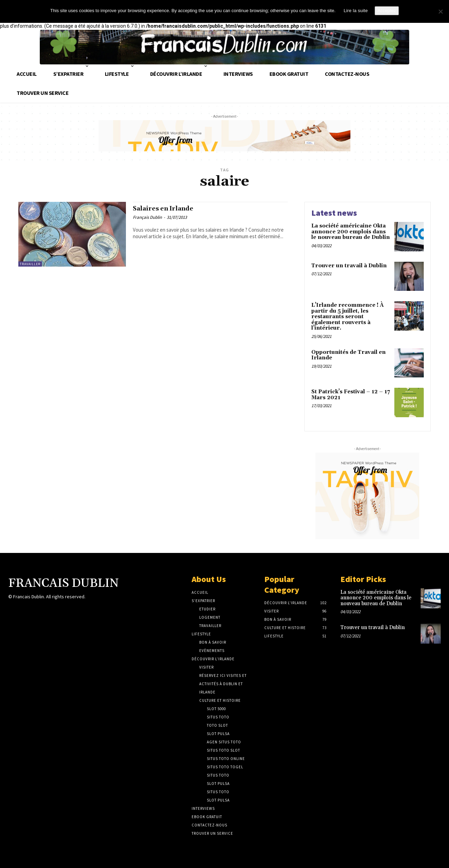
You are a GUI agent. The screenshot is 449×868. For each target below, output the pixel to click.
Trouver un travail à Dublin (349, 266)
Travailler (30, 264)
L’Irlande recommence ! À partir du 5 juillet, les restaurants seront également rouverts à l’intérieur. (347, 317)
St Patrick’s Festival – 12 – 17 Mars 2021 (351, 395)
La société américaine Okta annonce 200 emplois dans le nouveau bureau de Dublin (351, 232)
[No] (440, 11)
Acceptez (387, 11)
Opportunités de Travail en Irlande (349, 355)
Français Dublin (147, 219)
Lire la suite (356, 11)
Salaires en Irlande (169, 209)
